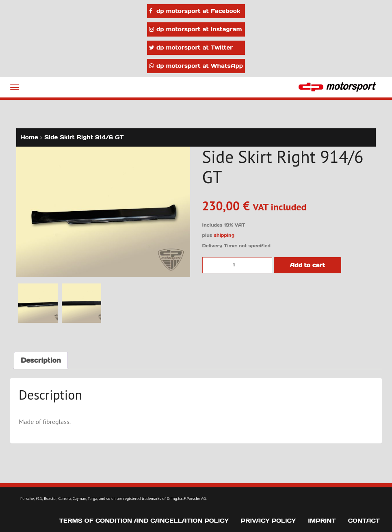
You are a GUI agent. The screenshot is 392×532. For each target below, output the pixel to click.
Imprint (322, 521)
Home (29, 137)
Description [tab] (41, 360)
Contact (364, 521)
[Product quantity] (237, 265)
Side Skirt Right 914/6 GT (84, 137)
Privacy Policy (268, 521)
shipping (224, 235)
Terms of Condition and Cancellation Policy (144, 521)
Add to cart (308, 265)
